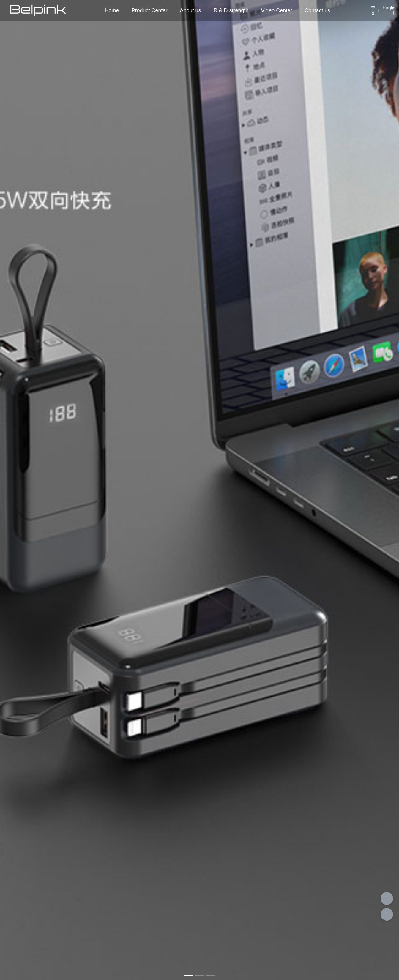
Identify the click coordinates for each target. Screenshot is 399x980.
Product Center (149, 10)
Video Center (277, 10)
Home (112, 10)
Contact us (317, 10)
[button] (188, 976)
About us (191, 10)
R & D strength (231, 10)
